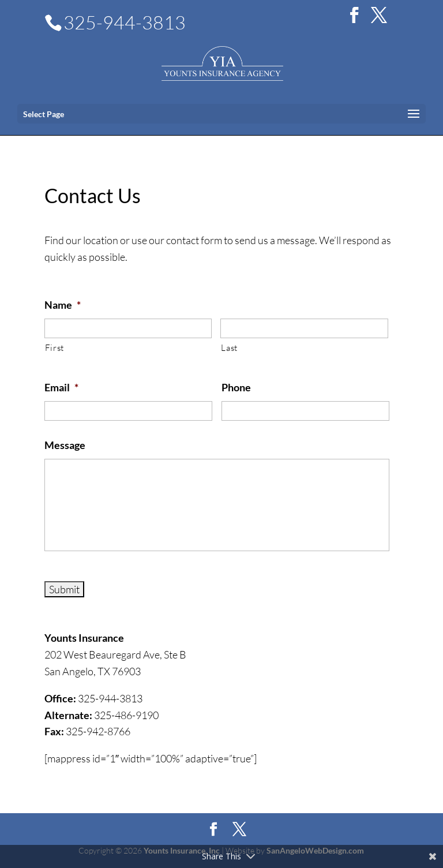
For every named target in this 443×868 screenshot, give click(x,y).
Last (229, 348)
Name (63, 305)
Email (61, 387)
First (55, 348)
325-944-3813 (125, 22)
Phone (236, 387)
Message (65, 445)
